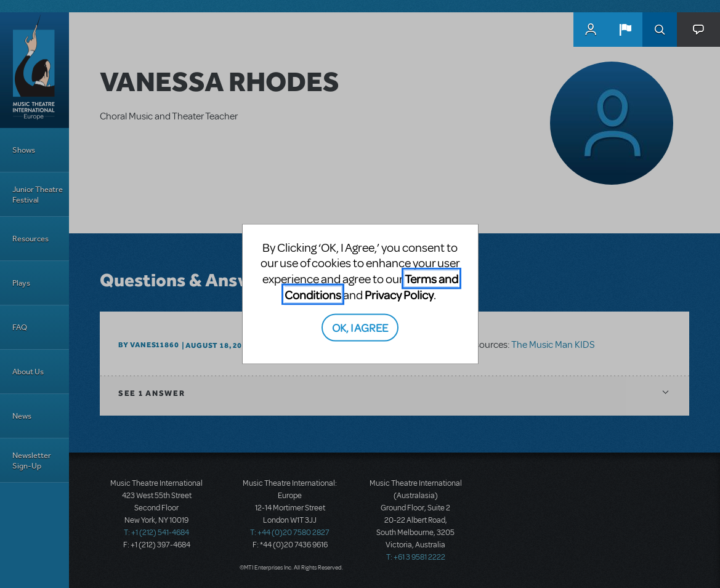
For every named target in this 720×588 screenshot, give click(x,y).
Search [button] (660, 30)
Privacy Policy (399, 294)
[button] (625, 30)
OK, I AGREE (360, 327)
